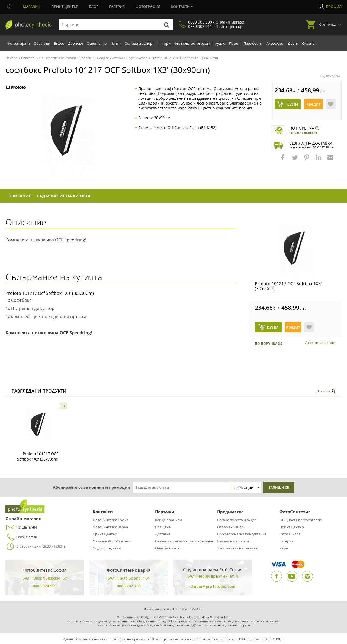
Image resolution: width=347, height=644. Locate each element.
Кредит (313, 104)
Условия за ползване (91, 639)
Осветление (97, 43)
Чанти (115, 43)
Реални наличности (234, 541)
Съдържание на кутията (65, 196)
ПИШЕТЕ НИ (21, 528)
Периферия (253, 43)
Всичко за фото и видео (237, 520)
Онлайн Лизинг (168, 548)
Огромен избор (230, 527)
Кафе (284, 548)
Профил (334, 7)
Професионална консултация (242, 534)
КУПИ (273, 328)
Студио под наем (107, 548)
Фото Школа (290, 534)
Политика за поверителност (129, 639)
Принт (65, 7)
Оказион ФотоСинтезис (113, 541)
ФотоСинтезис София (111, 520)
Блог (94, 7)
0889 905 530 (21, 537)
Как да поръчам (169, 520)
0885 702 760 (129, 586)
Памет (234, 43)
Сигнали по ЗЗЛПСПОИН (266, 639)
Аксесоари (275, 43)
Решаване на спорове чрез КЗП (222, 639)
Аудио (220, 43)
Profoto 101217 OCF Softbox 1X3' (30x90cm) (288, 286)
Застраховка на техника (237, 548)
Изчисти (323, 391)
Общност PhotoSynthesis (301, 520)
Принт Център (105, 534)
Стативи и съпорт (139, 43)
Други (293, 43)
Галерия (117, 7)
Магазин (32, 7)
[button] (283, 160)
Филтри (164, 43)
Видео (59, 43)
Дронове (75, 43)
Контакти (180, 7)
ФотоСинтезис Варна (110, 527)
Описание (20, 196)
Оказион (309, 43)
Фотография (148, 7)
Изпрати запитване (303, 132)
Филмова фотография (193, 43)
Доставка (163, 534)
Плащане (163, 527)
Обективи (42, 43)
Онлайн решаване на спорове (174, 639)
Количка (327, 24)
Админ (68, 639)
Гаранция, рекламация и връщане (184, 541)
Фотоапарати (19, 43)
